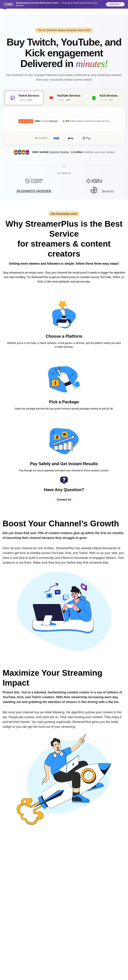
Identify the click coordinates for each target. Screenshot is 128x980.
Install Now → (115, 4)
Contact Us (64, 500)
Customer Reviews (59, 153)
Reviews (54, 122)
